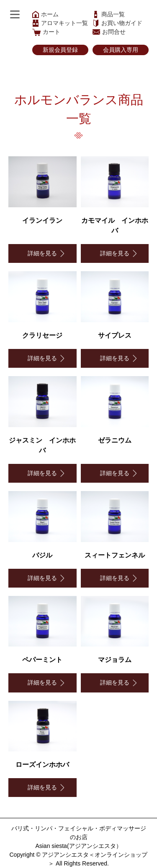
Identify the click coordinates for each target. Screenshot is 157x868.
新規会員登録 (60, 50)
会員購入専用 (121, 50)
